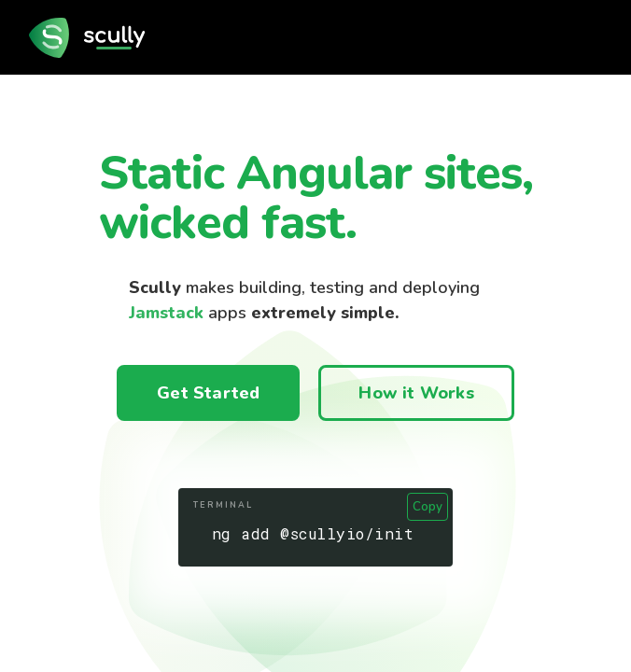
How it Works (416, 393)
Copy (428, 507)
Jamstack (166, 313)
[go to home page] (92, 37)
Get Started (208, 393)
